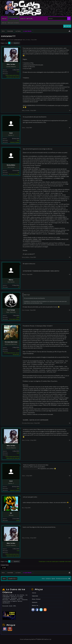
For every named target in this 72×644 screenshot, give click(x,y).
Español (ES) (12, 579)
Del (11, 513)
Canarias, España (15, 142)
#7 (70, 440)
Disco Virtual (27, 18)
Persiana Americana (11, 342)
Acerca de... (36, 606)
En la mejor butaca (14, 319)
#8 (70, 476)
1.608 (18, 317)
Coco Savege (11, 310)
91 (19, 287)
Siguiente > (17, 43)
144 (18, 349)
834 (18, 140)
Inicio (4, 18)
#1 (70, 110)
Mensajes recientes (13, 23)
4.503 (18, 520)
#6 (70, 423)
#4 (70, 274)
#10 (69, 538)
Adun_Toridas (26, 40)
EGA (4, 579)
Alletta (11, 280)
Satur (11, 133)
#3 (70, 257)
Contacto (48, 579)
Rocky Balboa (11, 165)
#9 (70, 508)
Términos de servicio (62, 579)
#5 (70, 310)
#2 (70, 128)
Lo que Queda (10, 40)
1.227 (18, 72)
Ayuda (53, 579)
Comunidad (13, 18)
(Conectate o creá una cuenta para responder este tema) (55, 561)
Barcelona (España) (14, 174)
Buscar (4, 23)
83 (19, 172)
